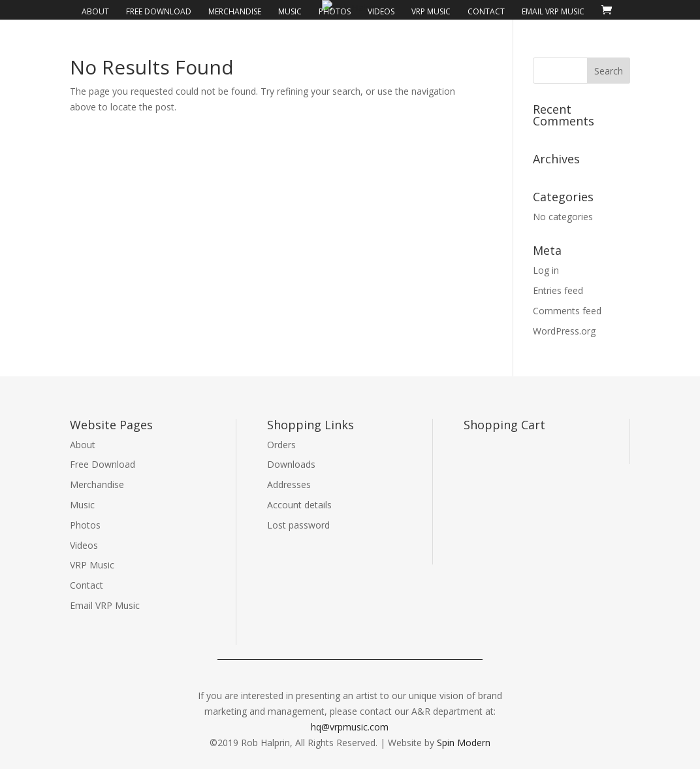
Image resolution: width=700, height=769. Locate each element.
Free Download (159, 12)
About (95, 12)
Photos (335, 12)
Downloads (291, 464)
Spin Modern (464, 743)
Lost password (298, 525)
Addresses (289, 484)
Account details (299, 505)
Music (290, 12)
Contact (486, 12)
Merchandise (235, 12)
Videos (381, 12)
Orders (281, 445)
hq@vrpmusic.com (350, 727)
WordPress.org (564, 331)
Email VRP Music (553, 12)
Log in (546, 270)
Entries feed (558, 290)
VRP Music (431, 12)
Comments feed (567, 311)
